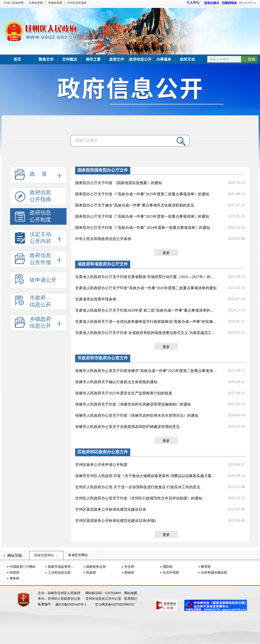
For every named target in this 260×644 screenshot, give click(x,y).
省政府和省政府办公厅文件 (103, 264)
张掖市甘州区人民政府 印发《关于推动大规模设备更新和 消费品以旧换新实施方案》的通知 (146, 476)
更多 (166, 253)
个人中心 (193, 3)
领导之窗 (93, 59)
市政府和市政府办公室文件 (103, 358)
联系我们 (131, 599)
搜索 (252, 59)
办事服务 (164, 59)
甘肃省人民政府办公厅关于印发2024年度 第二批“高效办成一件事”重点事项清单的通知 (146, 310)
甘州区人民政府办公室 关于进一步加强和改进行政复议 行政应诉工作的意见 (138, 487)
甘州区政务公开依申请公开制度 (101, 465)
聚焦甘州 (46, 59)
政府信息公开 (140, 59)
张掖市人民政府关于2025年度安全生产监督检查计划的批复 (124, 393)
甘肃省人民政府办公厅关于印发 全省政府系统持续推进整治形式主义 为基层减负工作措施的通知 (146, 333)
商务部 (14, 578)
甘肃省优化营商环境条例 (96, 299)
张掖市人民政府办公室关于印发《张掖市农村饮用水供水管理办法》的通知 (137, 415)
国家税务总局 (96, 567)
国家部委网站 (46, 555)
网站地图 (131, 593)
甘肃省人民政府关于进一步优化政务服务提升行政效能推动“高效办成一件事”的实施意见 (146, 322)
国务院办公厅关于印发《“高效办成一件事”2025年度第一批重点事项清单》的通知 (142, 216)
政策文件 (117, 59)
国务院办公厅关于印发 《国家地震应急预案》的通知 (119, 183)
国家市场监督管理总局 (61, 567)
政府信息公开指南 (33, 197)
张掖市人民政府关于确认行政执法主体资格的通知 (116, 382)
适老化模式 (209, 3)
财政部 (129, 573)
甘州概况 (70, 59)
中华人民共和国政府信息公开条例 (103, 239)
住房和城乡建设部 (214, 573)
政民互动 (187, 59)
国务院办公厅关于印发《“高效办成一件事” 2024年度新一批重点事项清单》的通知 (143, 228)
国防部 (168, 567)
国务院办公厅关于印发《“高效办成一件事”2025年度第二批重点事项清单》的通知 (142, 194)
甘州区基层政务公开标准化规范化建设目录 (111, 509)
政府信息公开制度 (33, 217)
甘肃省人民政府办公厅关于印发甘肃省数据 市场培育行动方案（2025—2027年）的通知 (146, 277)
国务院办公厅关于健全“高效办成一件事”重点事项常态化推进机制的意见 (135, 205)
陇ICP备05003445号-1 (71, 604)
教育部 (206, 567)
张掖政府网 (55, 3)
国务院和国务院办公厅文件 (103, 170)
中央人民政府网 (14, 3)
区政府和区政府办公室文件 (103, 452)
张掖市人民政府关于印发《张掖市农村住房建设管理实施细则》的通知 (133, 404)
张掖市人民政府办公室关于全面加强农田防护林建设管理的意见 (127, 427)
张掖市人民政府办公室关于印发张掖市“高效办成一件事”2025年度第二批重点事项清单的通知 (146, 371)
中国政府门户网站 (23, 567)
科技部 (14, 573)
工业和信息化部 (59, 573)
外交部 (129, 567)
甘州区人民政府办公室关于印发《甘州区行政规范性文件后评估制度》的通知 (139, 498)
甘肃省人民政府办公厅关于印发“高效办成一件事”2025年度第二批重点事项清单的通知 (146, 288)
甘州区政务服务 (77, 3)
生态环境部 (171, 573)
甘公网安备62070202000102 (115, 604)
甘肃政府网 (36, 3)
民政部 (91, 573)
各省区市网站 (80, 555)
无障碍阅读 (229, 3)
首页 (17, 59)
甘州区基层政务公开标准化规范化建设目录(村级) (116, 521)
